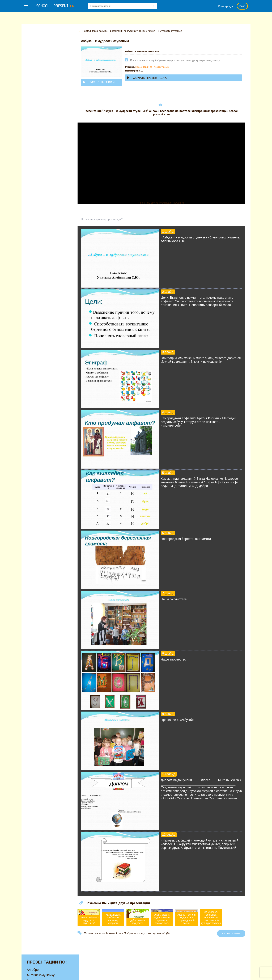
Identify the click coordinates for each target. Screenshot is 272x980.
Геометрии (34, 66)
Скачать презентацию (154, 78)
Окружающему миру (41, 131)
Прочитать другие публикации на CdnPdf (165, 203)
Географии (35, 61)
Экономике (35, 179)
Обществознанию (39, 126)
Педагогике (35, 136)
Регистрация (226, 6)
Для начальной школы (43, 77)
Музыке (32, 110)
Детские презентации (42, 72)
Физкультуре (36, 158)
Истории (33, 88)
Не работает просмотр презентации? (108, 219)
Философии (35, 163)
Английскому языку (41, 45)
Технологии (35, 147)
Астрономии (36, 50)
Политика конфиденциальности (143, 974)
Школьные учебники (230, 974)
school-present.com (43, 972)
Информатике (37, 83)
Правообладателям (182, 974)
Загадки (206, 974)
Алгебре (33, 40)
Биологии (34, 56)
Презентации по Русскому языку (159, 67)
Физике (32, 153)
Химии (31, 169)
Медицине (34, 104)
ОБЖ (30, 120)
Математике (35, 99)
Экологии (33, 174)
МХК (30, 115)
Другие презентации (41, 185)
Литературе (35, 93)
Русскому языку (38, 142)
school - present (55, 6)
